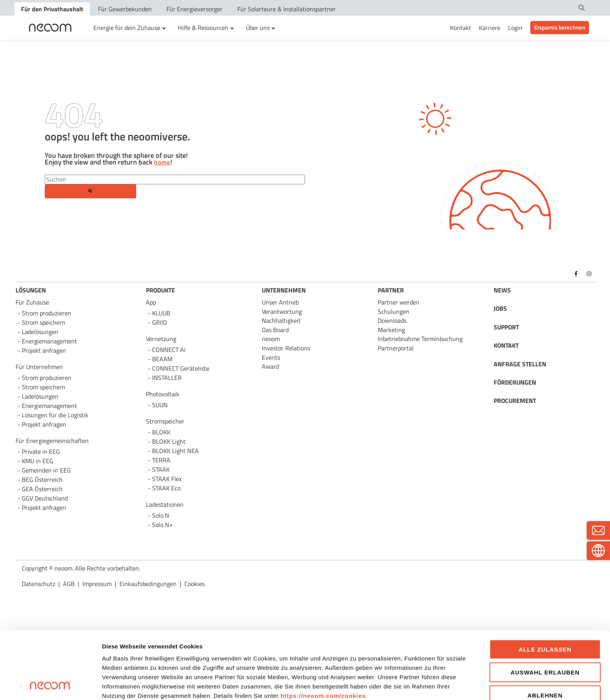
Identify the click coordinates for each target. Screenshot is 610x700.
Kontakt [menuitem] (461, 28)
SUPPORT (506, 327)
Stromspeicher (165, 421)
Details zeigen (416, 685)
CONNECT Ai (169, 350)
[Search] (175, 179)
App (151, 302)
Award (270, 366)
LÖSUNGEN (31, 290)
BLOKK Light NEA (175, 451)
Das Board (275, 330)
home (162, 163)
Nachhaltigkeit (281, 320)
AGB (230, 651)
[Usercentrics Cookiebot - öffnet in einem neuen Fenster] (50, 685)
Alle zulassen (545, 586)
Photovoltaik (163, 394)
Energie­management (49, 406)
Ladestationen (165, 504)
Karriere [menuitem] (490, 28)
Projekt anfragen (44, 507)
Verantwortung (282, 311)
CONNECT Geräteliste (181, 368)
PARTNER (391, 290)
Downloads (392, 320)
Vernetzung (161, 339)
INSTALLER (167, 378)
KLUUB (161, 313)
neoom (271, 339)
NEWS (502, 290)
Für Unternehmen (39, 367)
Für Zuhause (32, 302)
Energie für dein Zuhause (127, 28)
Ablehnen (545, 632)
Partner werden (399, 302)
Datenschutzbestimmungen (166, 651)
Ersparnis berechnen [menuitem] (560, 27)
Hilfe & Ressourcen (203, 28)
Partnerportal (396, 348)
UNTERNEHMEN (284, 290)
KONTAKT (506, 345)
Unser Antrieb (280, 302)
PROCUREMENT (515, 401)
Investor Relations (286, 348)
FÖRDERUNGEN (515, 382)
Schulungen (394, 311)
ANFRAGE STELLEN (520, 364)
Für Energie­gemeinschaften (52, 441)
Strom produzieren (46, 313)
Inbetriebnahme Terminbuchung (420, 339)
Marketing (391, 330)
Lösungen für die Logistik (55, 415)
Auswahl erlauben (545, 609)
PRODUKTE (160, 290)
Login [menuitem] (515, 28)
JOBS (500, 308)
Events (271, 357)
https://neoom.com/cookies (323, 633)
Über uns (258, 28)
